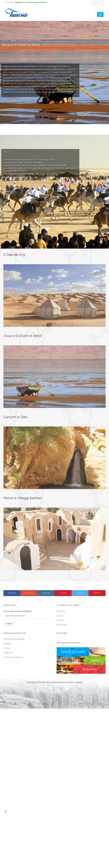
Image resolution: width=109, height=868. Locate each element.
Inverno (60, 620)
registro (9, 624)
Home (5, 40)
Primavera (62, 625)
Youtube (63, 593)
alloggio (7, 644)
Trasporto (8, 653)
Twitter (80, 593)
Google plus (29, 593)
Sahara (13, 40)
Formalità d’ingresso (13, 657)
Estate (60, 616)
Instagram (46, 593)
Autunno (61, 611)
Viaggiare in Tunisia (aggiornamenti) (31, 2)
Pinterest (97, 593)
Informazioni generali (14, 639)
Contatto (10, 2)
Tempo (7, 648)
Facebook (12, 593)
